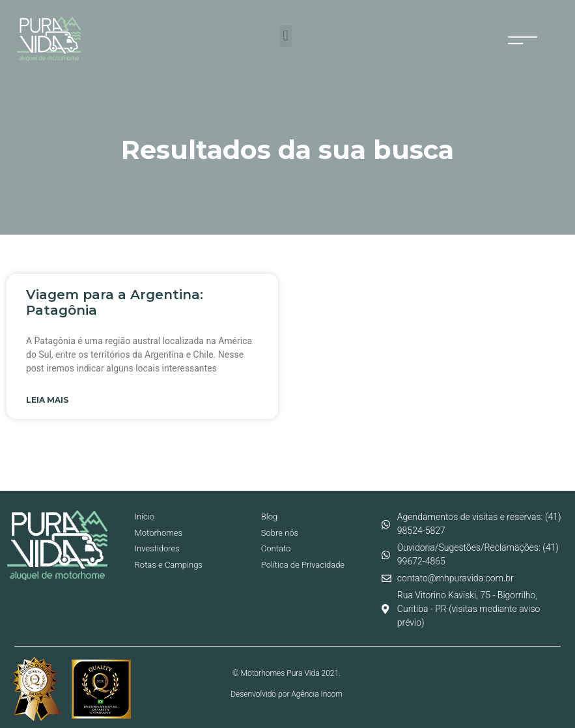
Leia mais (47, 400)
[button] (286, 36)
